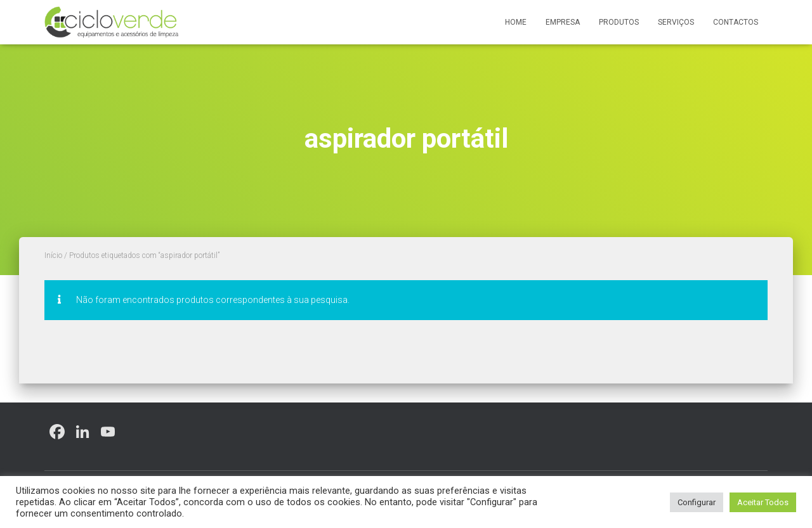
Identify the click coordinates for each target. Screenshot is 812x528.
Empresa (563, 22)
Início (53, 255)
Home (516, 22)
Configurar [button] (697, 502)
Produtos (619, 22)
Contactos (736, 22)
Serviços (676, 22)
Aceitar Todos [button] (763, 502)
